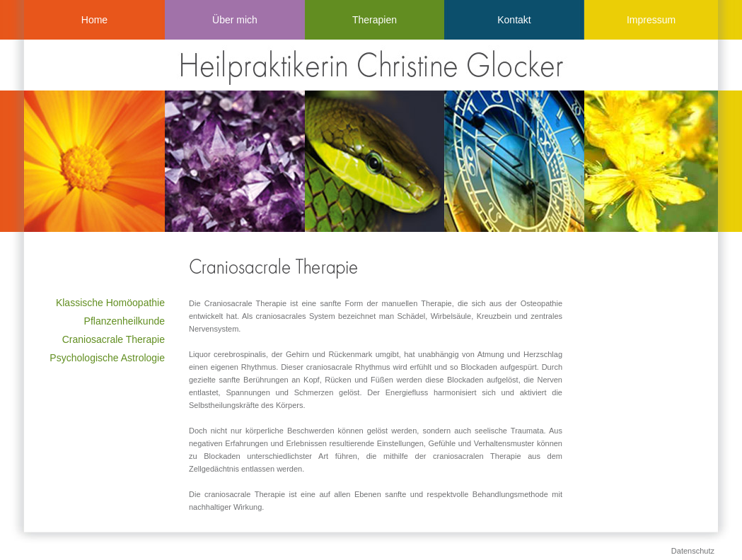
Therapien (375, 20)
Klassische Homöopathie (110, 303)
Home (94, 20)
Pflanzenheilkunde (124, 321)
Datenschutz (693, 551)
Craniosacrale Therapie (114, 339)
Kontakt (514, 20)
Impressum (651, 20)
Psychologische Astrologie (107, 358)
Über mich (235, 20)
